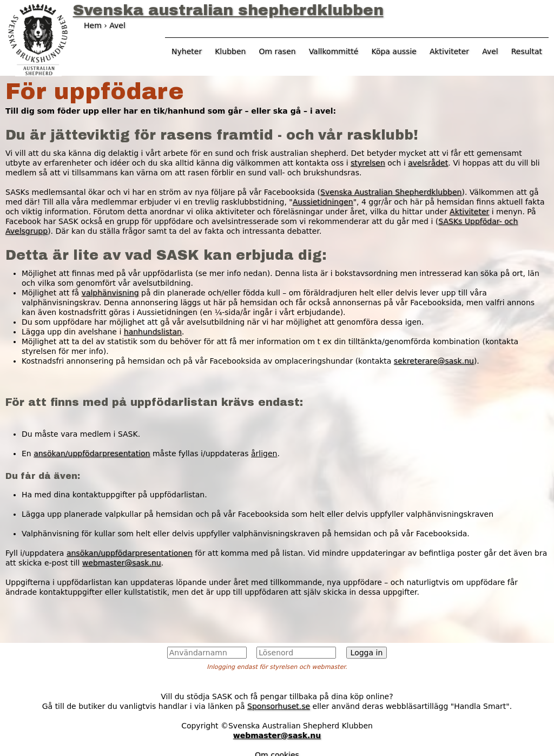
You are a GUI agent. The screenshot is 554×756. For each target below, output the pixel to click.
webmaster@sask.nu (122, 563)
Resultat (527, 51)
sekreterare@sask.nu (434, 361)
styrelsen (368, 163)
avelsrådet (428, 163)
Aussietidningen (323, 202)
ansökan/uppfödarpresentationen (130, 553)
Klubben (230, 51)
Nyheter (187, 51)
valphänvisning (110, 293)
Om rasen (277, 51)
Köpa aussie (394, 51)
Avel (490, 51)
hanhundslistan (153, 332)
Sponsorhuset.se (279, 706)
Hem (93, 25)
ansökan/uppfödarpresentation (92, 453)
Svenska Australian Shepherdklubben (391, 192)
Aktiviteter (469, 212)
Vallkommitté (334, 51)
